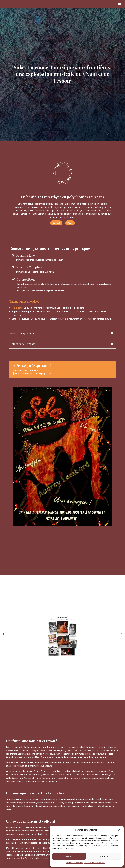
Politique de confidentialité (95, 863)
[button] (119, 830)
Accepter (69, 856)
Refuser (104, 856)
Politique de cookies (75, 863)
